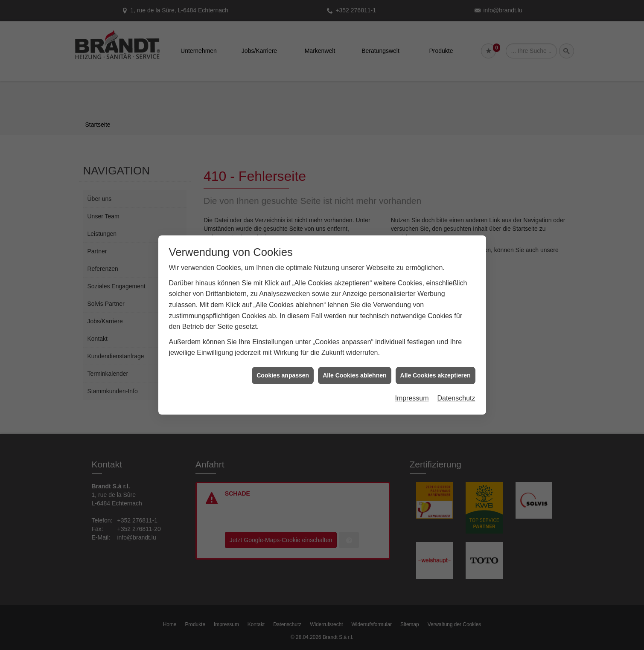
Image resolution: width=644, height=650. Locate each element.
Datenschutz (456, 392)
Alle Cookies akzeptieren (436, 369)
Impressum (412, 392)
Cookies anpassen (283, 369)
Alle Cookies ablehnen (354, 369)
